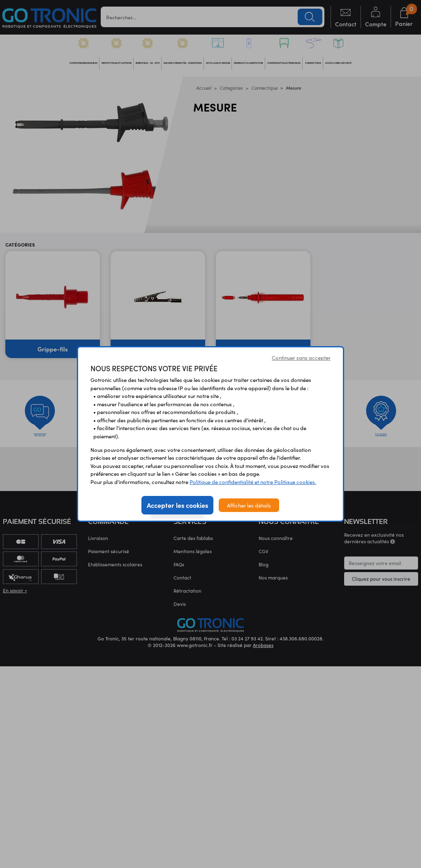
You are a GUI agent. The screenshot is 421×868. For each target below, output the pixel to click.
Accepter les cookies (177, 505)
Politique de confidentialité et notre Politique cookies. (253, 482)
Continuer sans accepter (301, 357)
